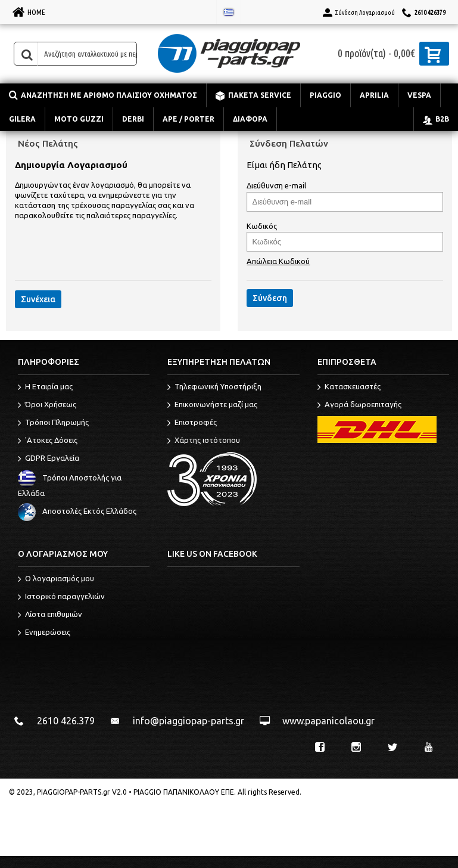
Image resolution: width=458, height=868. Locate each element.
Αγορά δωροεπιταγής (359, 405)
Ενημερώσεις (44, 633)
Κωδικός (262, 226)
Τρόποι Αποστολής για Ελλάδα (70, 485)
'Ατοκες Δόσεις (48, 441)
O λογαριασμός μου (56, 579)
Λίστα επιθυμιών (50, 615)
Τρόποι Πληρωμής (53, 423)
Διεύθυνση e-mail (276, 185)
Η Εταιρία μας (45, 387)
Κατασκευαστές (349, 387)
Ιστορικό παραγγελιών (61, 597)
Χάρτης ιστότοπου (204, 441)
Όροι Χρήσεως (47, 405)
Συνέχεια (38, 299)
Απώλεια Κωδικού (278, 261)
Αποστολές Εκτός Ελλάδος (77, 511)
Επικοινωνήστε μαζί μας (212, 405)
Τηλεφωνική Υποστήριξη (214, 387)
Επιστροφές (192, 423)
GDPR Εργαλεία (49, 459)
